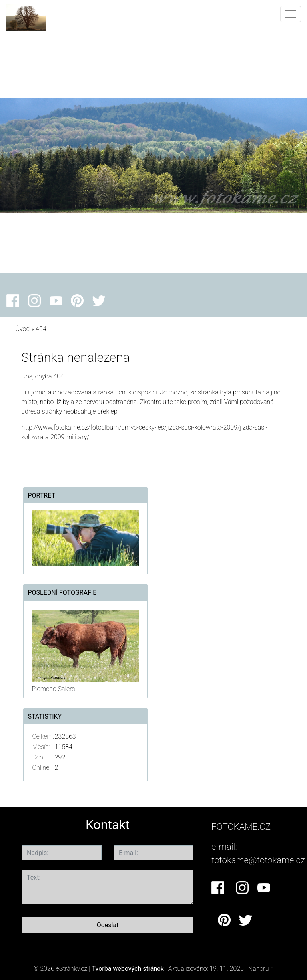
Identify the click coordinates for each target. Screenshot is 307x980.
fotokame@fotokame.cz (258, 860)
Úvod (22, 329)
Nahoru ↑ (261, 969)
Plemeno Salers (53, 689)
